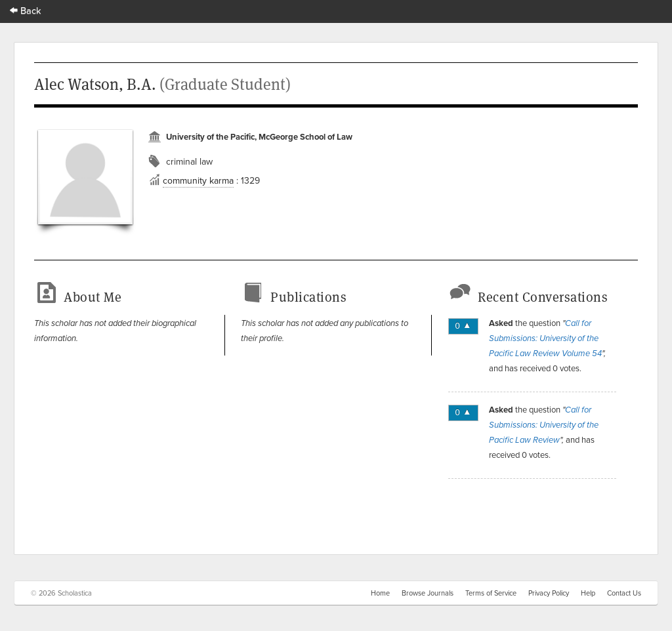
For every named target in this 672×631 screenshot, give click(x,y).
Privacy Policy (549, 593)
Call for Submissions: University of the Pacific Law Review (544, 425)
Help (588, 593)
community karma (198, 180)
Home (380, 593)
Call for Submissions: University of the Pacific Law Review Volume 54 (545, 338)
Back (26, 10)
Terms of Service (491, 593)
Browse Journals (428, 593)
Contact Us (624, 593)
